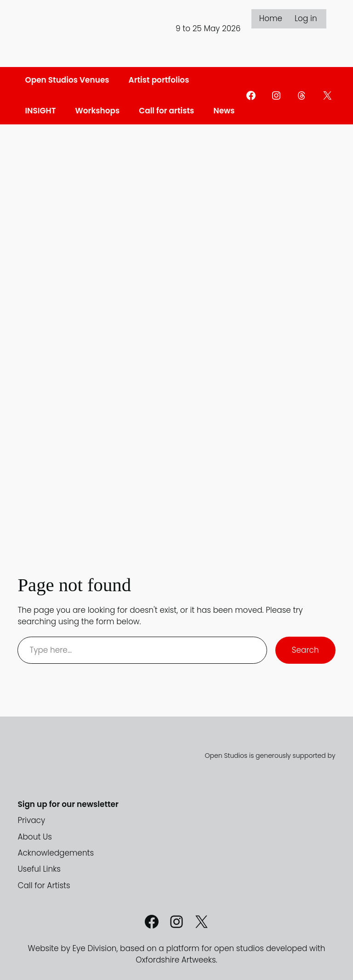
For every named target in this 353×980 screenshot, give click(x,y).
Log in (306, 18)
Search (305, 650)
